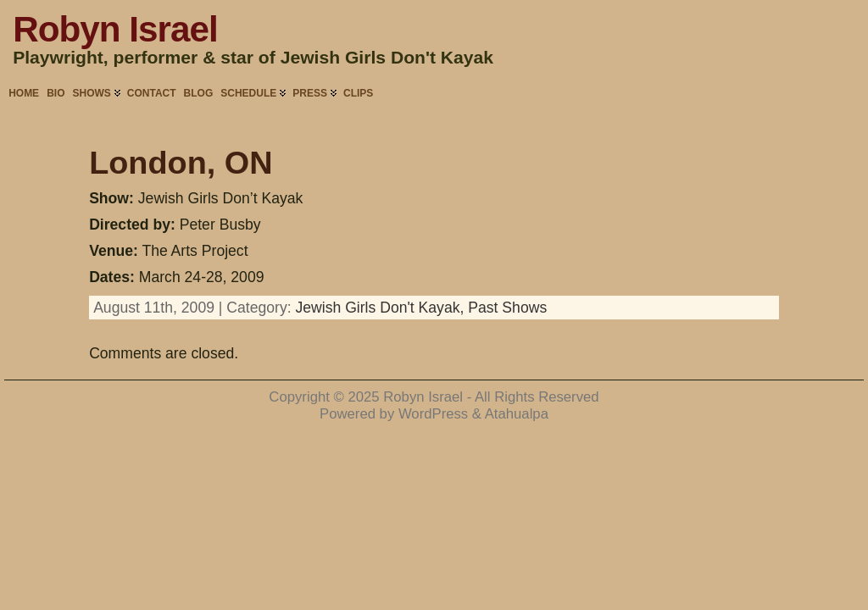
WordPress (433, 414)
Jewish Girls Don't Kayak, (381, 308)
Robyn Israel (115, 29)
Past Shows (507, 308)
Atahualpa (517, 414)
